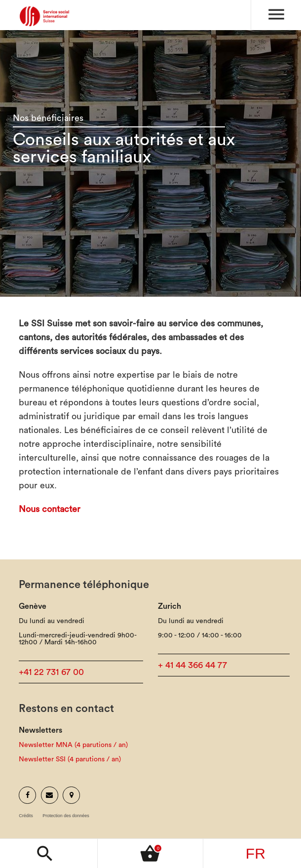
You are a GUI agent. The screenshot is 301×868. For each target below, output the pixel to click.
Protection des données (66, 816)
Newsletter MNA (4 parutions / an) (73, 745)
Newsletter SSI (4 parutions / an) (70, 759)
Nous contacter (50, 509)
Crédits (26, 816)
